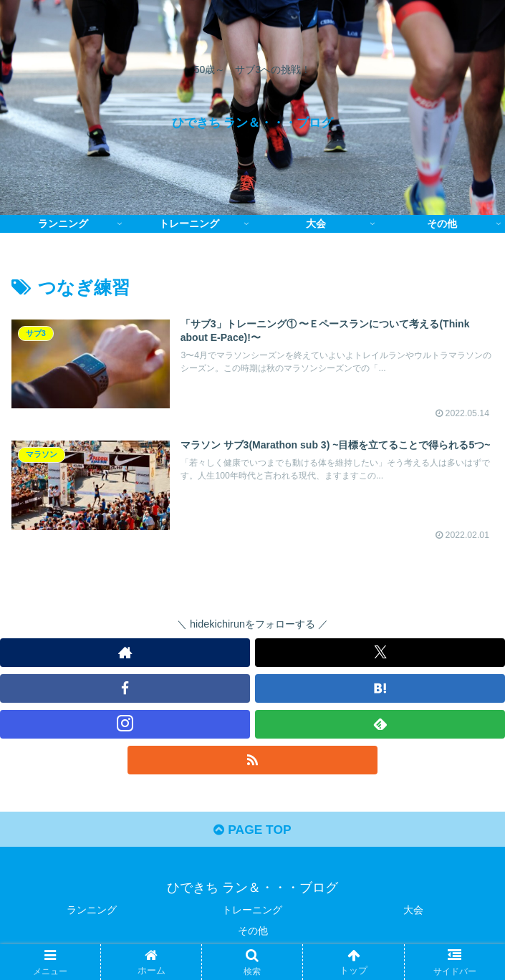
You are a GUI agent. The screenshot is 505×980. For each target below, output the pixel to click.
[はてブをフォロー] (380, 689)
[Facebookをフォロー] (125, 689)
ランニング (92, 913)
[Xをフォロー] (380, 653)
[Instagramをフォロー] (125, 725)
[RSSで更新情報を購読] (252, 761)
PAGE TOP (252, 832)
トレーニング (252, 913)
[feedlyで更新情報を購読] (380, 725)
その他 (253, 934)
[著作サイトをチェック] (125, 653)
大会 (413, 913)
